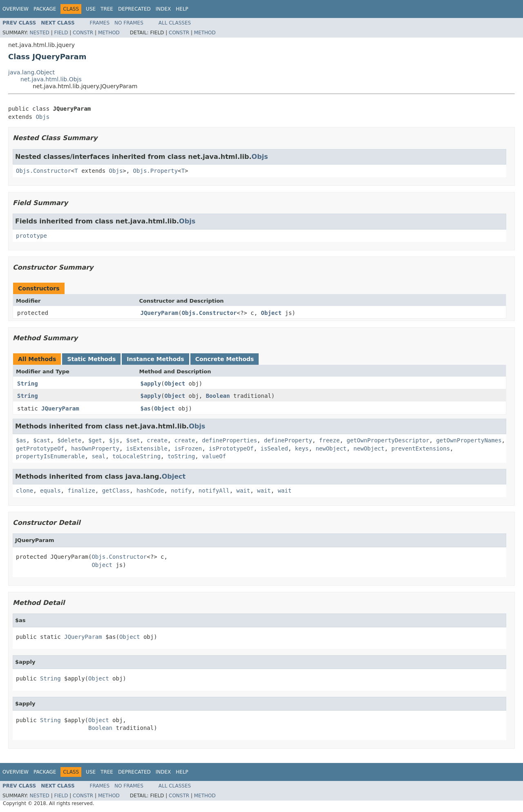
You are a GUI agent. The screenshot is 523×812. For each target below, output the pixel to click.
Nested (39, 33)
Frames (100, 23)
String (28, 384)
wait (244, 491)
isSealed (274, 448)
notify (181, 491)
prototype (31, 236)
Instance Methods (155, 359)
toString (181, 456)
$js (114, 440)
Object (272, 313)
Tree (107, 9)
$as (146, 408)
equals (50, 491)
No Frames (129, 23)
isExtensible (147, 448)
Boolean (218, 396)
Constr (83, 33)
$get (95, 440)
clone (25, 491)
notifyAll (214, 491)
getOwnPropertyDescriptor (388, 440)
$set (133, 440)
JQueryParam (160, 313)
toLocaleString (136, 456)
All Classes (175, 23)
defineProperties (229, 440)
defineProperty (288, 440)
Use (91, 9)
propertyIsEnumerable (50, 456)
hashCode (150, 491)
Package (45, 9)
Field (61, 33)
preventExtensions (421, 448)
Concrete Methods (225, 359)
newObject (331, 448)
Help (182, 9)
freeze (330, 440)
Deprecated (134, 9)
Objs (42, 117)
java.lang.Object (31, 72)
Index (163, 9)
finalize (81, 491)
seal (98, 456)
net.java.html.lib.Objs (51, 79)
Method (109, 33)
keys (302, 448)
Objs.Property (156, 171)
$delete (69, 440)
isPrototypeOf (231, 448)
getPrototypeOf (40, 448)
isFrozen (188, 448)
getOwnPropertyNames (469, 440)
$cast (42, 440)
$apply (151, 384)
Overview (16, 9)
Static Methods (91, 359)
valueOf (214, 456)
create (157, 440)
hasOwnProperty (95, 448)
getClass (116, 491)
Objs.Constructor (44, 171)
